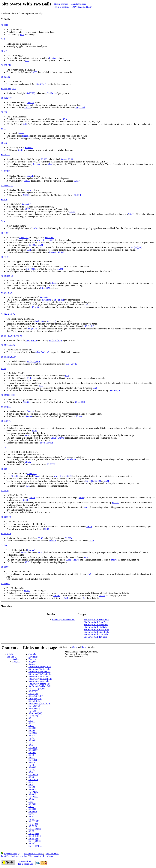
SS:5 (75, 459)
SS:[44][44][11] (81, 402)
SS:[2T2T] (80, 107)
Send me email (52, 854)
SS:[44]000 (6, 407)
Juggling (32, 662)
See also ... (12, 657)
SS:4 (29, 250)
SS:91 (65, 598)
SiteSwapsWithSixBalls (39, 681)
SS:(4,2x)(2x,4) (42, 352)
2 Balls (10, 654)
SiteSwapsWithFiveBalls (39, 669)
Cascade (69, 459)
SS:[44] (79, 416)
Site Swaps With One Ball (64, 620)
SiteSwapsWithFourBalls (39, 671)
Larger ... (16, 662)
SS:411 (131, 214)
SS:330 (4, 112)
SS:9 (84, 598)
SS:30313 (5, 155)
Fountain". (27, 204)
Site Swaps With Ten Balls (95, 637)
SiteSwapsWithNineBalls (40, 674)
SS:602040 (6, 534)
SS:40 (53, 283)
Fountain (53, 252)
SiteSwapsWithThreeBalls (40, 686)
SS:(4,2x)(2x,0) (8, 345)
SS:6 (28, 486)
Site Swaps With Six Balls (95, 627)
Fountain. (44, 297)
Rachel (84, 647)
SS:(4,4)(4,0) (114, 390)
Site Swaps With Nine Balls (96, 634)
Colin (75, 647)
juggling (26, 136)
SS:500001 (52, 464)
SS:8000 (5, 567)
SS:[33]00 (6, 171)
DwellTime (33, 657)
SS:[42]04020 (7, 276)
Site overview (35, 856)
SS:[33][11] (79, 195)
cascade (30, 176)
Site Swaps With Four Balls (96, 622)
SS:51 (27, 435)
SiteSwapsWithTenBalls (39, 684)
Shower (64, 159)
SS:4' (95, 388)
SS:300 (27, 181)
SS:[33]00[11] (7, 185)
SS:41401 (5, 257)
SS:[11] (4, 25)
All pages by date (20, 856)
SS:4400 (5, 233)
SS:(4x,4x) (33, 329)
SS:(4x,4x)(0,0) (8, 314)
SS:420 (4, 200)
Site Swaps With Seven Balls (97, 629)
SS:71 (27, 562)
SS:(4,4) (35, 307)
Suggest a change (11, 854)
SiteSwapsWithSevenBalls (40, 679)
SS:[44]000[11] (8, 395)
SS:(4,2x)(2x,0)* (8, 357)
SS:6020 (5, 490)
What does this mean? (34, 854)
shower (30, 190)
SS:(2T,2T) (6, 65)
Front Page (6, 856)
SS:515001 (6, 421)
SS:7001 (49, 443)
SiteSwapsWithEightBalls (40, 667)
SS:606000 (6, 517)
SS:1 (22, 35)
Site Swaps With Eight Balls (96, 632)
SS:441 (60, 269)
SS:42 (50, 164)
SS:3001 (27, 195)
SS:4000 (28, 416)
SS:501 (4, 447)
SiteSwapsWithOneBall (39, 676)
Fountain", (24, 238)
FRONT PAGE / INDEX (81, 7)
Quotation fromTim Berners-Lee (25, 863)
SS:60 (81, 498)
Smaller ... (17, 659)
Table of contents (62, 7)
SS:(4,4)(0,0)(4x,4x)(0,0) (12, 336)
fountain (53, 58)
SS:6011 (116, 502)
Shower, (24, 552)
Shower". (21, 133)
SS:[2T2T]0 (6, 98)
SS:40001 (31, 269)
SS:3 (65, 119)
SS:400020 (45, 288)
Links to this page (78, 4)
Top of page (48, 856)
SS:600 (61, 252)
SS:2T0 (28, 107)
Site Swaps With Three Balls (96, 620)
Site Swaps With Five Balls (96, 625)
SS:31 (4, 129)
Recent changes (61, 4)
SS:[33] (77, 181)
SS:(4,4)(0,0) (136, 247)
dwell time (42, 240)
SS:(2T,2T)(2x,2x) (9, 89)
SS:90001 (5, 584)
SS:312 (4, 143)
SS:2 (3, 39)
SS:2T (4, 51)
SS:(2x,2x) (6, 77)
